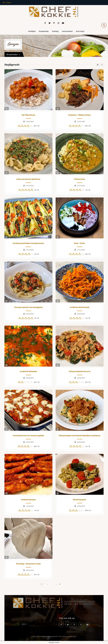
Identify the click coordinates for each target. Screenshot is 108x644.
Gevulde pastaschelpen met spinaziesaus (28, 243)
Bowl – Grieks (80, 243)
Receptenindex (44, 31)
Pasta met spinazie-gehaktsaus (28, 179)
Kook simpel (80, 31)
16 (60, 584)
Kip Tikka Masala (28, 115)
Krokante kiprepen (28, 500)
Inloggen (7, 3)
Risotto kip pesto (80, 500)
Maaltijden (32, 31)
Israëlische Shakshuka (28, 371)
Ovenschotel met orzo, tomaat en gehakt (28, 436)
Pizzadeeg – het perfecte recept (28, 564)
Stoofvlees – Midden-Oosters (80, 115)
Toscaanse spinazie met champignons (28, 307)
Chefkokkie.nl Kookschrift (49, 636)
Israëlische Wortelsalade (80, 307)
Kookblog (55, 31)
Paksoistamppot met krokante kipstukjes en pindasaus (80, 436)
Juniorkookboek (67, 31)
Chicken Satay (80, 179)
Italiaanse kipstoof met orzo (80, 371)
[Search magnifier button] (104, 25)
